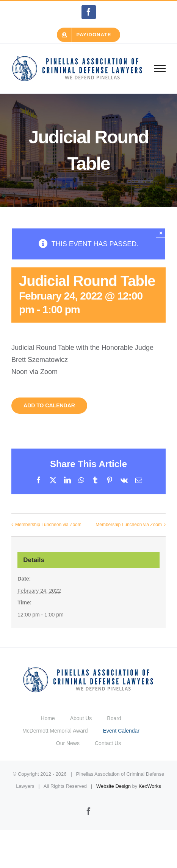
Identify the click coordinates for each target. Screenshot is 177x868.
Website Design (114, 786)
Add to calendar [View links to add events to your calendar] (49, 405)
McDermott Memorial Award (55, 731)
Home (48, 718)
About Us (81, 718)
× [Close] (161, 233)
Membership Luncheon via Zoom (48, 525)
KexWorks (150, 786)
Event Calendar (121, 731)
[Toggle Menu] (160, 68)
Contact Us (108, 743)
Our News (68, 743)
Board (114, 718)
